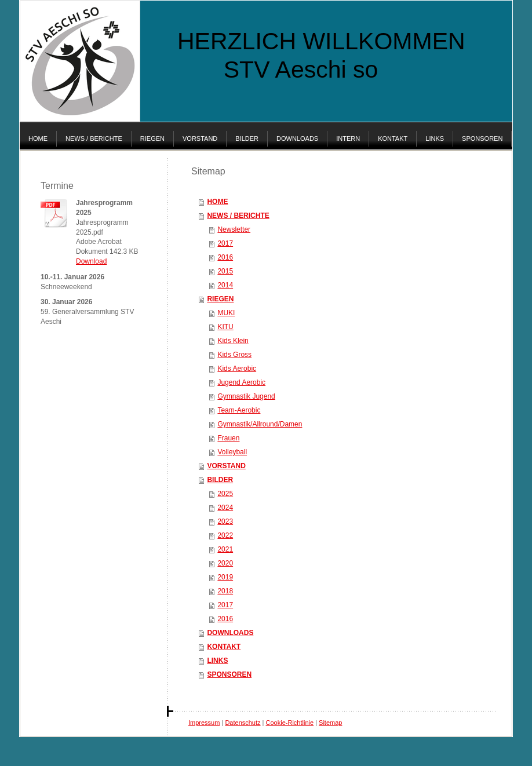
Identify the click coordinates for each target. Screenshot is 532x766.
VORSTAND (226, 466)
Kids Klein (233, 341)
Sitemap (330, 723)
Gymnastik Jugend (246, 396)
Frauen (228, 438)
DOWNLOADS (230, 633)
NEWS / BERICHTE (238, 216)
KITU (225, 327)
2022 (225, 535)
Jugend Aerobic (241, 382)
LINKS (217, 661)
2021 (225, 549)
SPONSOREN (229, 674)
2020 (225, 563)
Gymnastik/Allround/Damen (260, 424)
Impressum (204, 723)
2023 (225, 521)
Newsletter (234, 229)
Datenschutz (243, 723)
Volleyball (232, 452)
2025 (225, 494)
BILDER (220, 480)
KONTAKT (224, 647)
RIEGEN (220, 299)
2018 (225, 591)
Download (91, 261)
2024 (225, 508)
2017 (225, 243)
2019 (225, 577)
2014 (225, 285)
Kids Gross (234, 355)
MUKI (226, 313)
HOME (217, 202)
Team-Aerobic (239, 410)
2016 (225, 257)
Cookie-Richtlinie (290, 723)
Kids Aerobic (237, 369)
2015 (225, 271)
